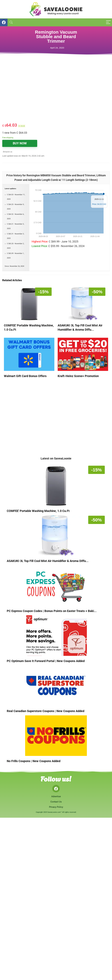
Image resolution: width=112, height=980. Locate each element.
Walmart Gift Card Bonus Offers (25, 376)
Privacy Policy (56, 807)
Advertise (56, 796)
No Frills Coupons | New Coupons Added (34, 761)
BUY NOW (20, 143)
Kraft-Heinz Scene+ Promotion (78, 376)
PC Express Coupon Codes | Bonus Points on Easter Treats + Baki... (52, 611)
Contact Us (56, 802)
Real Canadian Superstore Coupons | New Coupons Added (46, 711)
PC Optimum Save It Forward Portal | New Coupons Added (46, 661)
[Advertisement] (40, 97)
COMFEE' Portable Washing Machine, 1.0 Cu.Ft (38, 511)
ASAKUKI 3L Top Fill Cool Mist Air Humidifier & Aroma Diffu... (48, 561)
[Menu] (108, 22)
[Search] (11, 22)
